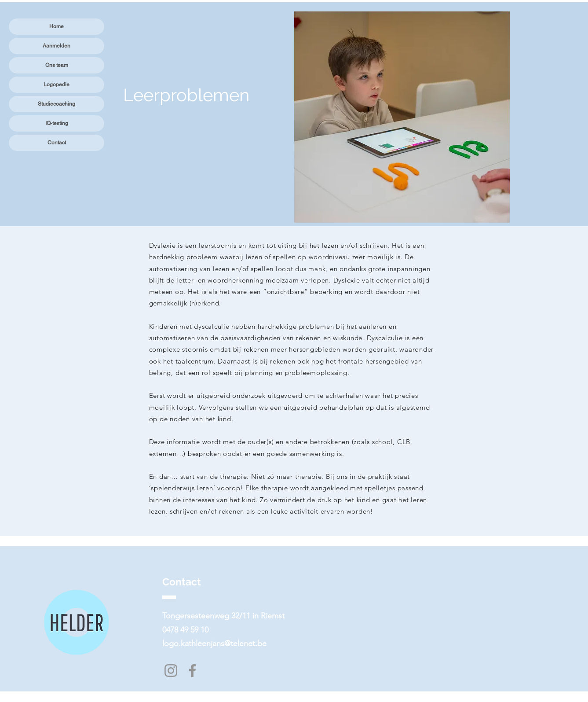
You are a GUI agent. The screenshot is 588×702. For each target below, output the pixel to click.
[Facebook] (192, 671)
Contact (57, 143)
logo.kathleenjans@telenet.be (214, 643)
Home (57, 26)
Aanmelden (57, 46)
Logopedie (57, 85)
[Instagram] (171, 671)
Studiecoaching (57, 104)
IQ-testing (57, 123)
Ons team (57, 65)
